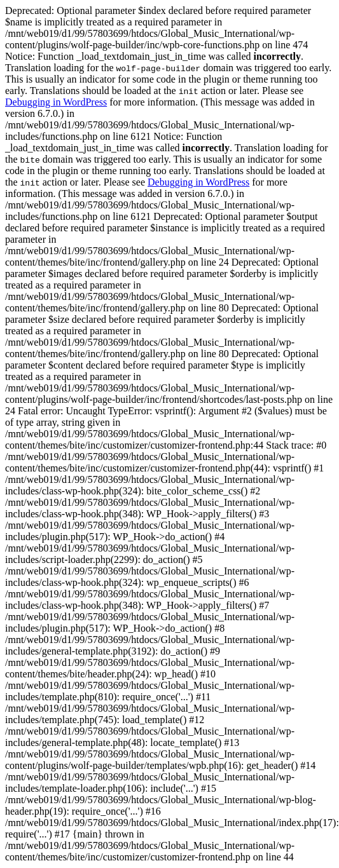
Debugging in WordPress (56, 102)
